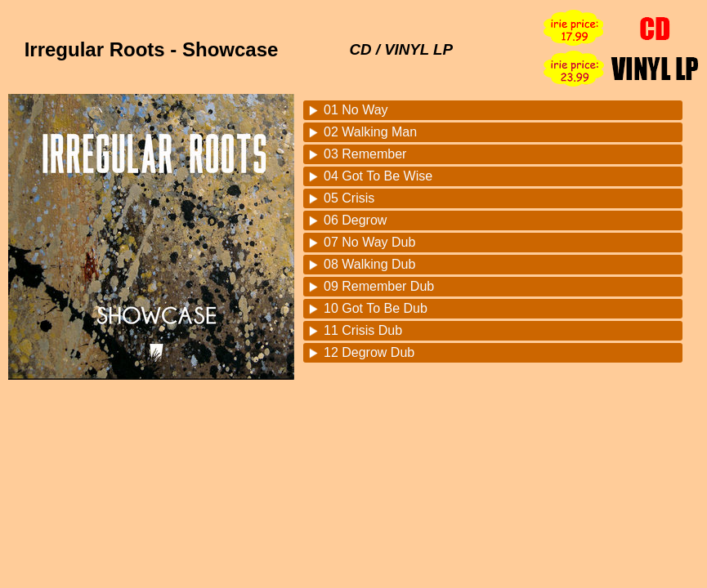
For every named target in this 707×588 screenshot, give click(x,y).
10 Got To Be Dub (376, 308)
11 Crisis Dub (363, 330)
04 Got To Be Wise (378, 176)
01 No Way (356, 110)
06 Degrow (355, 220)
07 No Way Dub (369, 242)
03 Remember (365, 154)
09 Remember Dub (379, 286)
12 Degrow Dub (369, 352)
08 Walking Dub (369, 264)
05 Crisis (349, 198)
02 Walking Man (370, 132)
